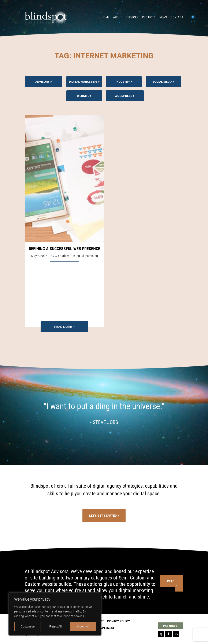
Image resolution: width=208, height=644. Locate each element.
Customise (28, 626)
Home (105, 17)
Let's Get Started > (104, 516)
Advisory (42, 82)
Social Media (162, 82)
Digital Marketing (83, 82)
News (163, 17)
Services (132, 17)
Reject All (55, 626)
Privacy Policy (118, 621)
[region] (55, 614)
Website (83, 96)
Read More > (64, 327)
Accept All (83, 626)
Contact (177, 17)
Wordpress (124, 96)
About (118, 17)
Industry (123, 82)
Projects (149, 17)
